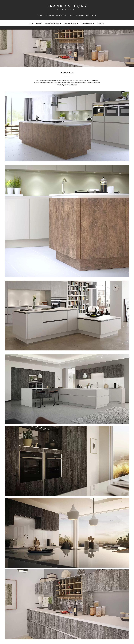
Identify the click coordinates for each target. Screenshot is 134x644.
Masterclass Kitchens (53, 23)
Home (31, 23)
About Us (39, 23)
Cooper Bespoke (88, 23)
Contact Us (101, 23)
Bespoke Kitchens (71, 23)
